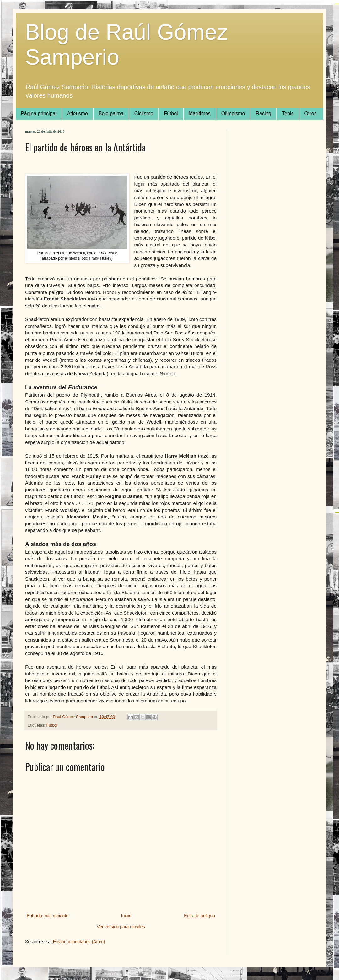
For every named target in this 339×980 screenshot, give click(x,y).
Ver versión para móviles (121, 927)
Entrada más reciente (48, 916)
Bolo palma (111, 114)
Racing (263, 114)
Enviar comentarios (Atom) (79, 942)
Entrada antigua (199, 916)
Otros (311, 114)
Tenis (288, 114)
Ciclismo (144, 114)
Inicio (126, 916)
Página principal (39, 114)
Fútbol (171, 114)
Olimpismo (233, 114)
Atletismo (78, 114)
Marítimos (200, 114)
